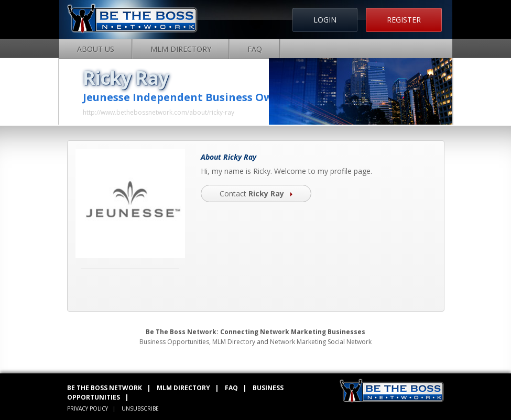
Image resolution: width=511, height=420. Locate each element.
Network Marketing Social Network (321, 342)
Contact (256, 194)
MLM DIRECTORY (183, 388)
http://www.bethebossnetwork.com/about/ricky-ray (159, 112)
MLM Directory (181, 49)
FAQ (255, 49)
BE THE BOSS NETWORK (105, 388)
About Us (96, 49)
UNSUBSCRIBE (140, 408)
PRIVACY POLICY (88, 408)
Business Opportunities (174, 342)
